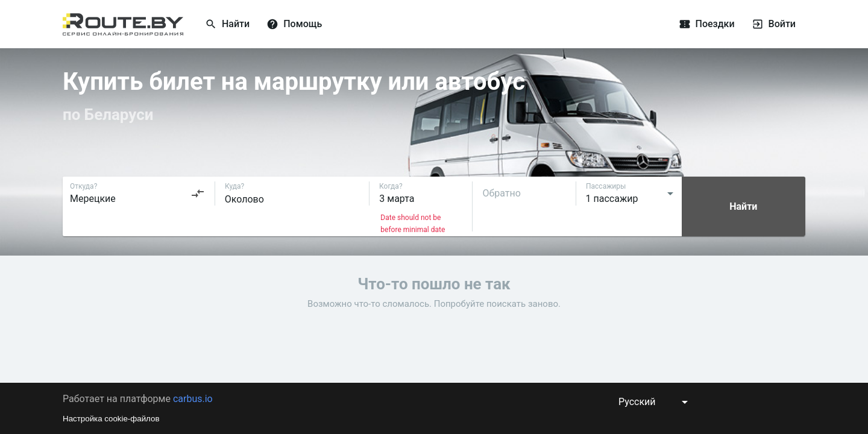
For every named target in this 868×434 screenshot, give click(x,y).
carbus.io (193, 399)
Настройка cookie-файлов (111, 419)
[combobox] (137, 193)
